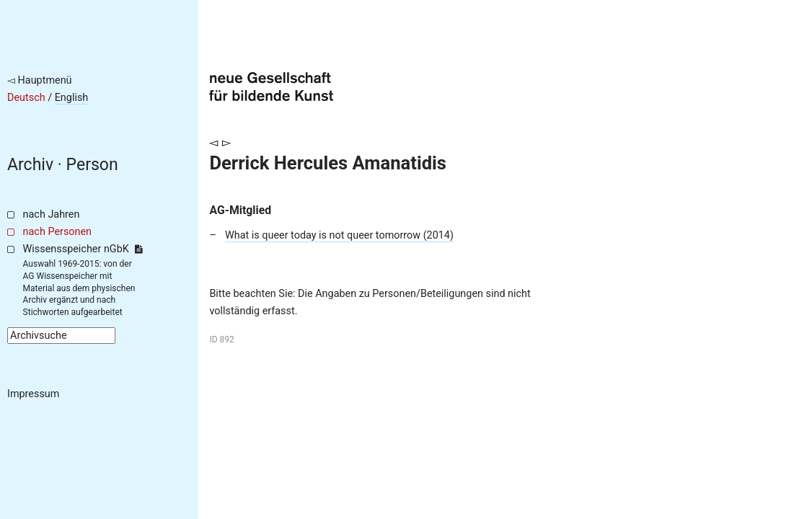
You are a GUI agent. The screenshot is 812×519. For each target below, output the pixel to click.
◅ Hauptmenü (40, 80)
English (72, 98)
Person (92, 165)
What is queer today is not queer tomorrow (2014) (339, 235)
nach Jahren (52, 214)
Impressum (33, 394)
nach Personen (57, 232)
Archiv (30, 165)
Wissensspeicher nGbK (83, 249)
